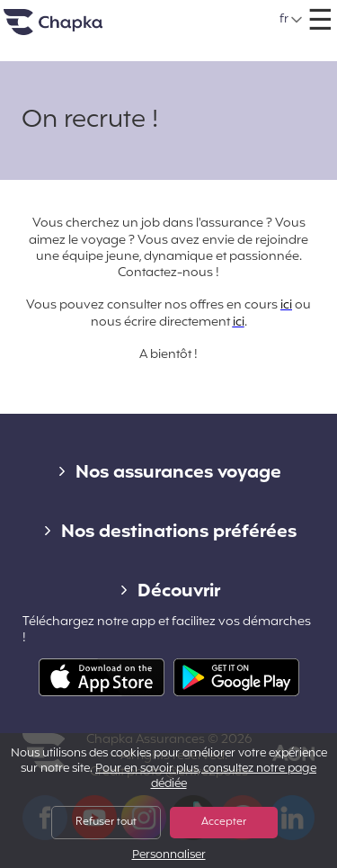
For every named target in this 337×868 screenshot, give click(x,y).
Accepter (224, 822)
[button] (292, 20)
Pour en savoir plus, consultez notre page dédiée (206, 777)
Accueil (75, 29)
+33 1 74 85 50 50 (191, 13)
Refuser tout (106, 822)
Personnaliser (169, 856)
